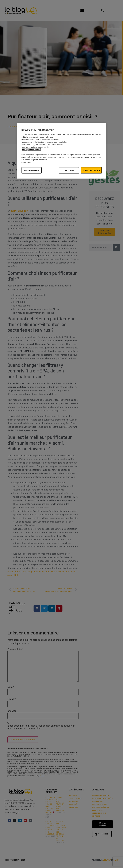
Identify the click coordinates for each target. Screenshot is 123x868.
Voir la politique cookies (31, 150)
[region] (62, 151)
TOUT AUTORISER (91, 170)
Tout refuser (69, 170)
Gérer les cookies (31, 170)
